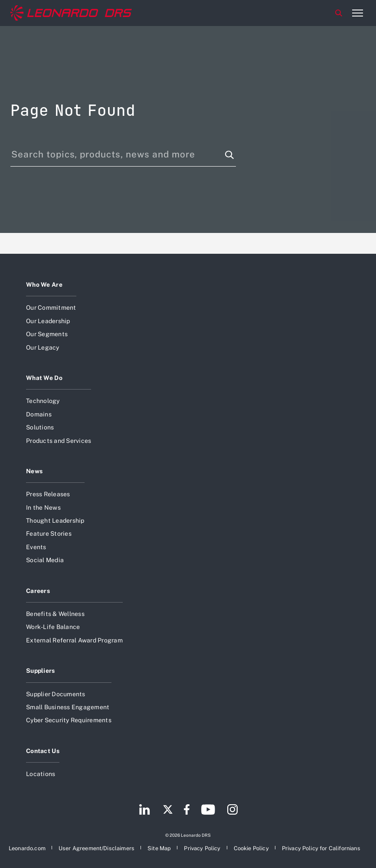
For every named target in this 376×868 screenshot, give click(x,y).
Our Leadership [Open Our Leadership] (48, 321)
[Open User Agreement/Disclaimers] (96, 847)
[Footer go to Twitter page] (168, 811)
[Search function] (229, 155)
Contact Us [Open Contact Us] (43, 751)
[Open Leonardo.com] (27, 847)
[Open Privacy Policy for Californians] (321, 847)
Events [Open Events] (36, 547)
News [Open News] (34, 471)
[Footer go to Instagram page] (232, 811)
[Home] (71, 13)
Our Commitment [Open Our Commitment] (51, 308)
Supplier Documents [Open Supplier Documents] (56, 694)
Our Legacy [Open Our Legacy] (43, 347)
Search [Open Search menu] (339, 13)
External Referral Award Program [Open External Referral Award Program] (74, 640)
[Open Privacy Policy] (202, 847)
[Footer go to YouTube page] (208, 811)
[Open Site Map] (159, 847)
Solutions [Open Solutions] (40, 427)
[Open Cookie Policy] (251, 847)
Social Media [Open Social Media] (45, 560)
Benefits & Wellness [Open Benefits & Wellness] (55, 614)
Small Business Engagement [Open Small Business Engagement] (68, 707)
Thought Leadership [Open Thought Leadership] (55, 521)
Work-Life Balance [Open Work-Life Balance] (53, 627)
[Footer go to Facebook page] (187, 811)
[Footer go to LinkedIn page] (145, 811)
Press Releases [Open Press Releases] (48, 494)
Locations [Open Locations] (41, 774)
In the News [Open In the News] (43, 508)
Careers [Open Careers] (38, 591)
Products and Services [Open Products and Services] (59, 441)
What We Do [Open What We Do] (44, 378)
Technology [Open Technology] (43, 401)
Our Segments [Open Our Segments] (47, 334)
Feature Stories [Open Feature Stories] (49, 534)
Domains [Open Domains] (39, 414)
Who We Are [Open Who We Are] (44, 285)
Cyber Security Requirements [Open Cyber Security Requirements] (69, 720)
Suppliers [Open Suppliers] (41, 671)
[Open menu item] (357, 13)
